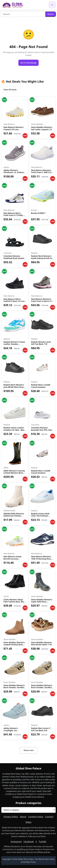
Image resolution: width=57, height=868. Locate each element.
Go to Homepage (29, 63)
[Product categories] (28, 810)
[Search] (23, 14)
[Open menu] (52, 5)
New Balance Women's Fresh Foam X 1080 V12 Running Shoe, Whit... (41, 172)
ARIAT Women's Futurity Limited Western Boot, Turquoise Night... (14, 473)
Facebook (29, 841)
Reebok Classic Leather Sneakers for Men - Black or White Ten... (14, 430)
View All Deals (10, 90)
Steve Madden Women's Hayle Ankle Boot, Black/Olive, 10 (42, 602)
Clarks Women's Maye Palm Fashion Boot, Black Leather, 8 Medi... (15, 602)
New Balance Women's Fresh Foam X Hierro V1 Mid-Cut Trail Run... (41, 301)
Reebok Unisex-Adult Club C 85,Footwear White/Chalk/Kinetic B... (42, 516)
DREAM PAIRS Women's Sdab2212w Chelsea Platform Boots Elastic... (14, 516)
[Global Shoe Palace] (13, 5)
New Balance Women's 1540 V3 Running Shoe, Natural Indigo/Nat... (41, 559)
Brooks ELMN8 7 (38, 213)
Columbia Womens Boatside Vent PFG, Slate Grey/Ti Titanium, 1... (42, 430)
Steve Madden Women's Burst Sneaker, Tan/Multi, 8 (42, 688)
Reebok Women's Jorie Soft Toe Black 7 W (41, 343)
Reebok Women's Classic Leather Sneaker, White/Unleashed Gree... (14, 344)
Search (51, 14)
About (23, 817)
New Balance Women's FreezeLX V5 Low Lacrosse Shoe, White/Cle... (14, 130)
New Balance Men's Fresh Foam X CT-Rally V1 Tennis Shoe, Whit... (15, 215)
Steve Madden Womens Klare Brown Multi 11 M (42, 644)
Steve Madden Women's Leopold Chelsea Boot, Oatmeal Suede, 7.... (14, 645)
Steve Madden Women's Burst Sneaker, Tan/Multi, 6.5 (15, 688)
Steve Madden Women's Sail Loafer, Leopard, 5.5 (42, 128)
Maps (28, 822)
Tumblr (43, 841)
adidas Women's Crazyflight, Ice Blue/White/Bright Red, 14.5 (14, 731)
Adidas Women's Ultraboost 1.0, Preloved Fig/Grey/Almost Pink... (14, 172)
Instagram (16, 841)
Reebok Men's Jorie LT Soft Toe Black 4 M (41, 729)
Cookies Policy (36, 817)
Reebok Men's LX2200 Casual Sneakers (41, 386)
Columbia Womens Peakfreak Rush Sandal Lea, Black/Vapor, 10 (14, 258)
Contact (49, 817)
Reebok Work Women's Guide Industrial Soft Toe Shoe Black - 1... (42, 258)
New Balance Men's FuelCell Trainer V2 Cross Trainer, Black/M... (14, 301)
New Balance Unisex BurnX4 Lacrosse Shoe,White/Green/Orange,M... (17, 559)
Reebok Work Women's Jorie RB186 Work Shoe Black (14, 387)
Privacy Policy (11, 817)
